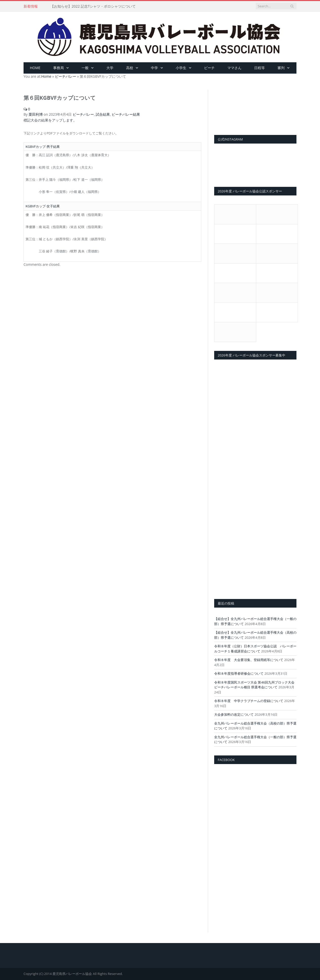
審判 (281, 68)
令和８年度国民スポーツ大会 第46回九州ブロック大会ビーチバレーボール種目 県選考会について (254, 685)
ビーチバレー (83, 114)
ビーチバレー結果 (126, 114)
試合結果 (103, 114)
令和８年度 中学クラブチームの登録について (249, 701)
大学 (110, 68)
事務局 (58, 68)
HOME (35, 68)
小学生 (181, 68)
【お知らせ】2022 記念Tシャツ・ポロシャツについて (93, 6)
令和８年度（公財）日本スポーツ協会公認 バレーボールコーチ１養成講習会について (255, 649)
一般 (85, 68)
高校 (130, 68)
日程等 (259, 68)
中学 (154, 68)
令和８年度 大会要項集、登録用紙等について (249, 660)
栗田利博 (36, 114)
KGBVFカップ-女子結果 (43, 206)
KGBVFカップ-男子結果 (43, 147)
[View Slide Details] (255, 107)
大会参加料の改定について (234, 714)
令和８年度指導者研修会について (239, 673)
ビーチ (209, 68)
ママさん (234, 68)
